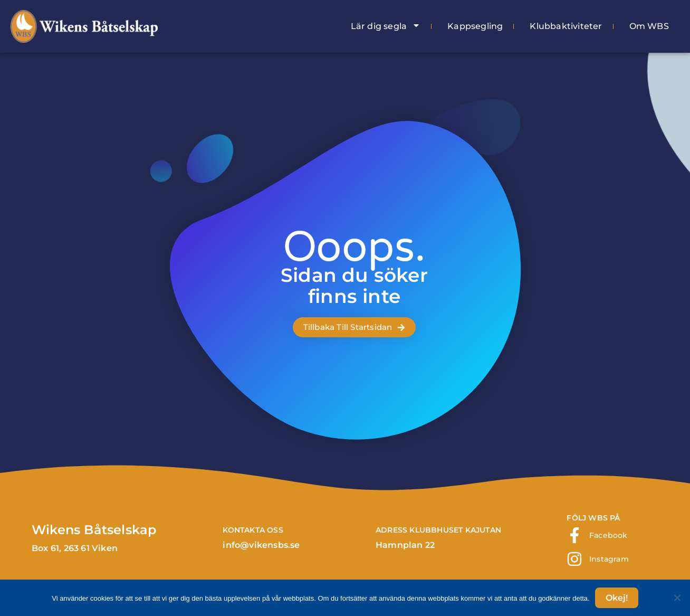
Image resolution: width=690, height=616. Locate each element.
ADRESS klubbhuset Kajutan (438, 530)
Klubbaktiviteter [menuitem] (566, 26)
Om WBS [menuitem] (649, 26)
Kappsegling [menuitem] (475, 26)
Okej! (617, 598)
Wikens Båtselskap (94, 530)
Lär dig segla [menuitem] (386, 26)
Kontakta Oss (253, 530)
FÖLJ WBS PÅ (593, 518)
